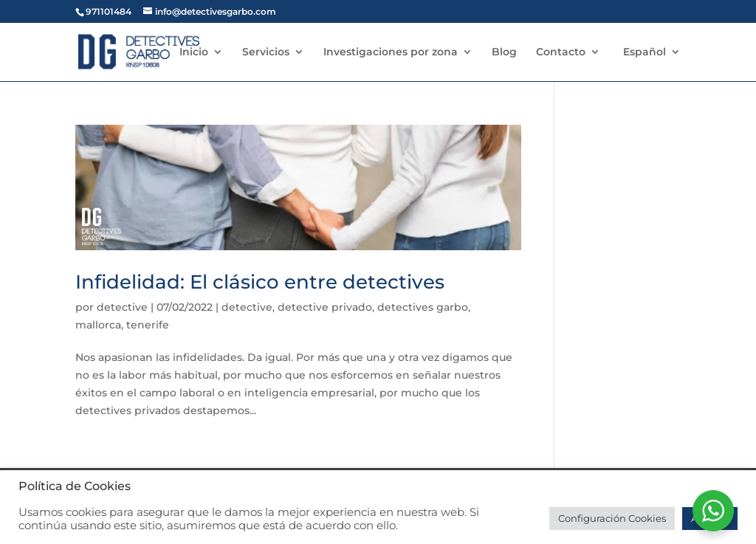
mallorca (98, 325)
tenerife (148, 325)
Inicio (194, 52)
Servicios (266, 52)
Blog (504, 52)
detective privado (325, 307)
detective (122, 307)
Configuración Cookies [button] (612, 518)
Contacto (561, 52)
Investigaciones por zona (391, 52)
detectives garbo (423, 307)
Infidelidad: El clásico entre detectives (260, 282)
